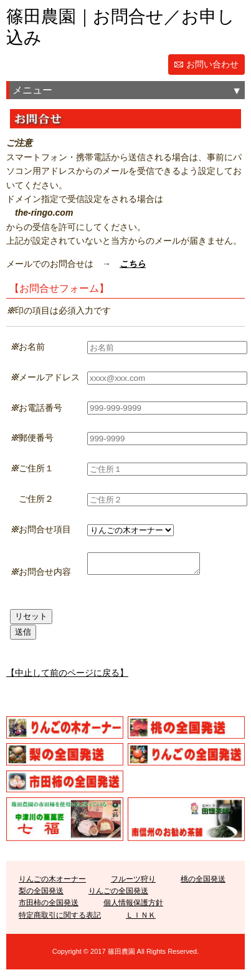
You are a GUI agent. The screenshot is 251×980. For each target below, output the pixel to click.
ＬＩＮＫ (141, 919)
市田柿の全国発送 (49, 906)
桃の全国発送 (203, 883)
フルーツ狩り (133, 883)
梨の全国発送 (41, 895)
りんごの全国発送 (118, 895)
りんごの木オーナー (52, 883)
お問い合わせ (212, 64)
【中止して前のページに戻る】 (67, 676)
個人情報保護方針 (133, 906)
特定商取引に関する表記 (60, 919)
